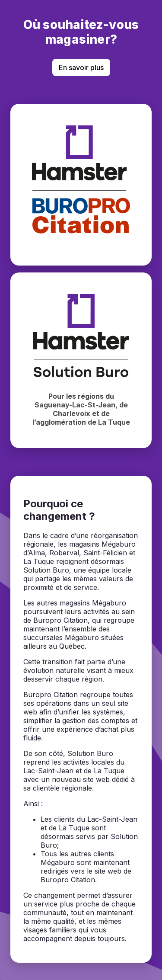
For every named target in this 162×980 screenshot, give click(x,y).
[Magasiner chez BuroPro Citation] (81, 185)
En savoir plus (81, 67)
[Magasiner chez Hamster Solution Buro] (81, 360)
